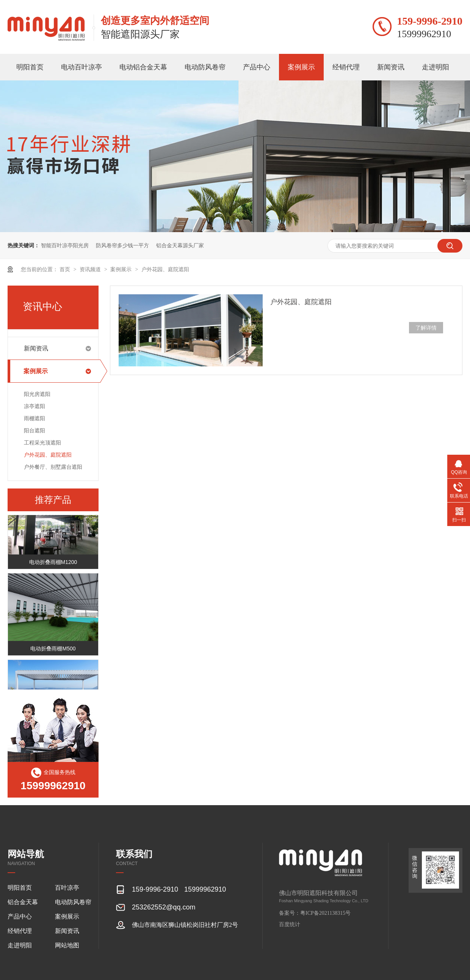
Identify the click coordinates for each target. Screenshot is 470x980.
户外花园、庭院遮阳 (165, 269)
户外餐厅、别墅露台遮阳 (53, 467)
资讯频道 (91, 269)
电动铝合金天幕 (143, 67)
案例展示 (301, 67)
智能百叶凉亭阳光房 (65, 245)
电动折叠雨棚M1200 (53, 563)
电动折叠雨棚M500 (53, 649)
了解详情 (426, 328)
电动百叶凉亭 (81, 67)
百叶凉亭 (67, 888)
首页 (66, 269)
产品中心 (257, 67)
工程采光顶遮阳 (42, 443)
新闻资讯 (391, 67)
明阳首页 (30, 67)
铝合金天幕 (23, 902)
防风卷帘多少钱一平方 (122, 245)
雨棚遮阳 (34, 418)
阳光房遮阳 (37, 394)
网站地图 (67, 945)
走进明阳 (436, 67)
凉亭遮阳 (34, 406)
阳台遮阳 (34, 430)
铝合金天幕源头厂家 (180, 245)
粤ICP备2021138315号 (325, 913)
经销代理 (346, 67)
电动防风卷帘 (205, 67)
